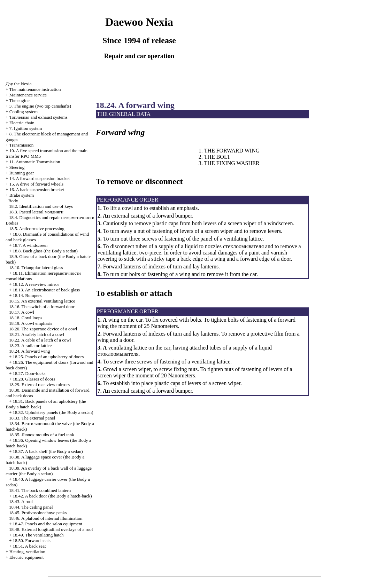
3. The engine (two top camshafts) (40, 106)
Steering (17, 167)
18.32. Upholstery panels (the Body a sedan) (53, 412)
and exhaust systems (39, 117)
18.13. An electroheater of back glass (46, 290)
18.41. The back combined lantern (40, 490)
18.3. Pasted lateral (36, 212)
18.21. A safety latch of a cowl (37, 334)
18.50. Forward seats (32, 540)
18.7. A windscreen (30, 245)
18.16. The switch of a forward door (42, 307)
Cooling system (24, 112)
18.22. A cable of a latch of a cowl (40, 340)
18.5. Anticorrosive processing (37, 229)
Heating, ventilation (27, 552)
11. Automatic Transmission (35, 162)
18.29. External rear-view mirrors (39, 385)
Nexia (18, 84)
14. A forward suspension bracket (40, 178)
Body (13, 201)
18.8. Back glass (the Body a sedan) (45, 251)
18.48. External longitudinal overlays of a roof (51, 529)
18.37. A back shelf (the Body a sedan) (48, 451)
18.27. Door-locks (29, 373)
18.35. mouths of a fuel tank (42, 435)
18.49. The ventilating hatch (38, 535)
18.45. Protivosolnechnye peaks (38, 513)
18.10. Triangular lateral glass (36, 268)
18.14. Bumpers (27, 295)
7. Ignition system (26, 128)
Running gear (22, 173)
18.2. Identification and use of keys (41, 206)
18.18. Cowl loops (26, 318)
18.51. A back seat (29, 546)
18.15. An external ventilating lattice (42, 301)
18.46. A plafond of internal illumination (46, 518)
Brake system (22, 195)
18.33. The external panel (32, 418)
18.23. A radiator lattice (30, 346)
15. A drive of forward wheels (36, 184)
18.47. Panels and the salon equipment (48, 524)
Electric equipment (27, 557)
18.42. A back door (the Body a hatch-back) (52, 496)
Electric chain (22, 123)
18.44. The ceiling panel (31, 507)
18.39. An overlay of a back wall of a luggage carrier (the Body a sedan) (49, 471)
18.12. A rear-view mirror (36, 284)
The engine (20, 100)
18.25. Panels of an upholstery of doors (48, 357)
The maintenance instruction (35, 89)
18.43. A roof (21, 501)
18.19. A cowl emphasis (31, 323)
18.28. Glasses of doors (34, 379)
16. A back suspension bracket (37, 190)
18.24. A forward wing (29, 351)
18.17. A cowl (22, 312)
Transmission (22, 145)
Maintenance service (28, 95)
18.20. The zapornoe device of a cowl (43, 329)
